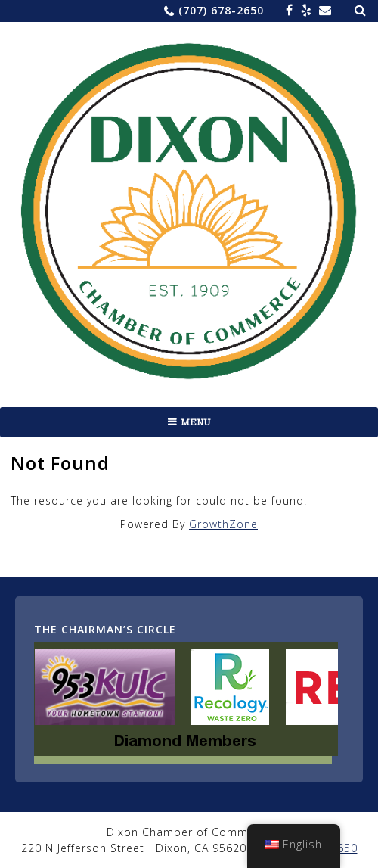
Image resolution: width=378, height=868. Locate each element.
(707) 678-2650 (221, 10)
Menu (196, 422)
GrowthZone (223, 524)
